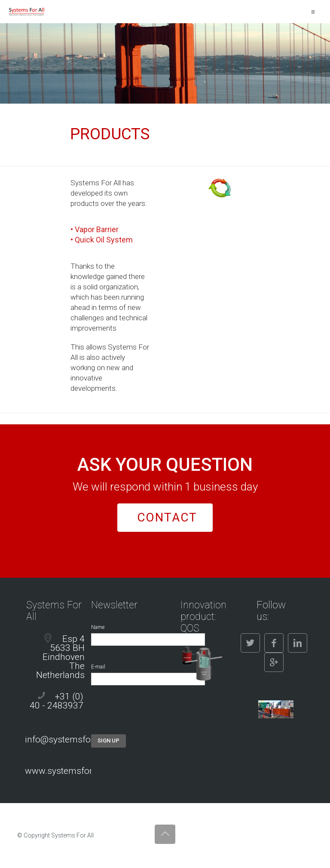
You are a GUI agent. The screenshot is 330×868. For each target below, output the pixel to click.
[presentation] (156, 718)
